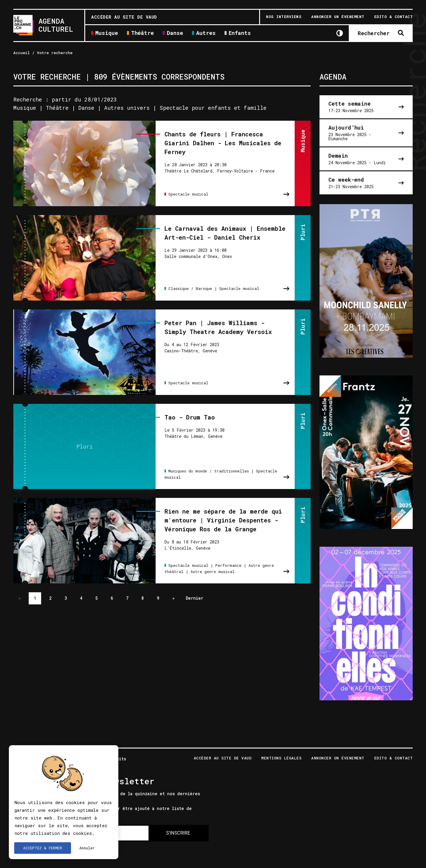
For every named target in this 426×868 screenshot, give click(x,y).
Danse (175, 33)
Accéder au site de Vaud (124, 17)
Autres (206, 33)
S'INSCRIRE (178, 833)
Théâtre (142, 33)
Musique (107, 33)
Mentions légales (281, 758)
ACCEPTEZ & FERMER (43, 848)
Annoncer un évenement (338, 758)
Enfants (240, 33)
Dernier (195, 593)
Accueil (22, 53)
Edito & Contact (394, 758)
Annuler (87, 848)
